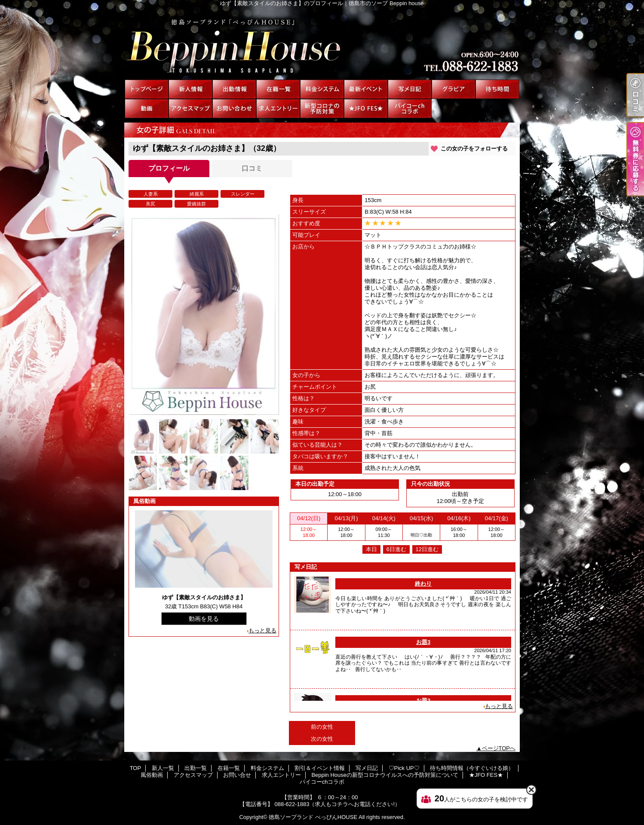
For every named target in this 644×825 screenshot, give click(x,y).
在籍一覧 (278, 89)
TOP (147, 89)
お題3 (423, 642)
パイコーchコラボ (410, 109)
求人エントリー (278, 109)
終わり (423, 584)
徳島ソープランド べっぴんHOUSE (313, 817)
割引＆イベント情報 (366, 89)
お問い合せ (234, 109)
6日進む (396, 549)
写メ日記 (410, 89)
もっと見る (262, 630)
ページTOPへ (499, 748)
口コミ (252, 168)
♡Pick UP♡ (454, 89)
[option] (204, 314)
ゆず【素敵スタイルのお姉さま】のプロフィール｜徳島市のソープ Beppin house (322, 43)
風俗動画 (147, 109)
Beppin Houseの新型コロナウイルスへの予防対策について (322, 109)
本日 (371, 549)
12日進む (427, 549)
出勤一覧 (234, 89)
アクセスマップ (190, 109)
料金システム (322, 89)
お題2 (423, 701)
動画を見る (204, 619)
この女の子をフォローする (474, 149)
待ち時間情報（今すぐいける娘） (497, 89)
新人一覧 (190, 89)
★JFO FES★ (366, 109)
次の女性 (322, 739)
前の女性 (322, 727)
